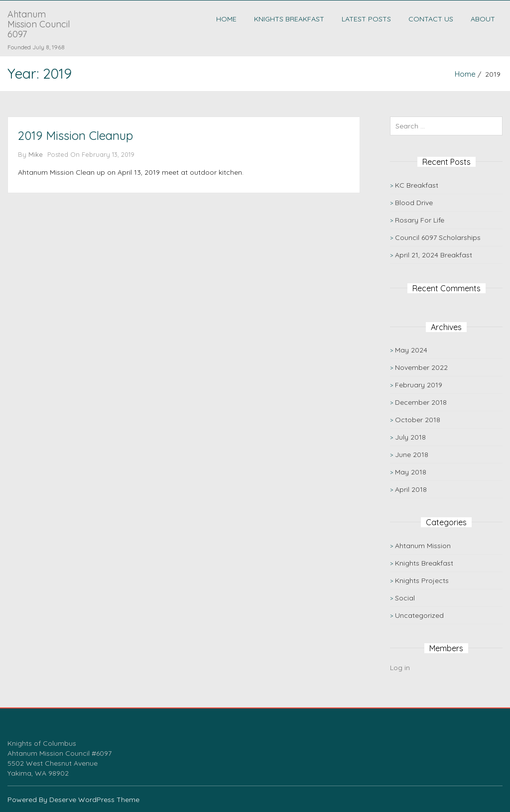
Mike (36, 154)
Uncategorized (419, 615)
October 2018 (418, 420)
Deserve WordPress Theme (94, 800)
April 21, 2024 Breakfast (434, 255)
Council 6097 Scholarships (438, 237)
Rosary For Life (420, 220)
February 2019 (419, 385)
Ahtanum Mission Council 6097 (39, 24)
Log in (400, 668)
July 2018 (410, 437)
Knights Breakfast (289, 19)
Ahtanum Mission (423, 546)
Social (405, 598)
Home (226, 19)
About (483, 19)
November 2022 (421, 367)
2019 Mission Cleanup (75, 135)
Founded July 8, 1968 (36, 47)
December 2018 (421, 402)
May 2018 (411, 472)
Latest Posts (366, 19)
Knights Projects (422, 580)
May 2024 (411, 350)
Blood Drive (414, 203)
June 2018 (412, 455)
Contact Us (431, 19)
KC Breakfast (417, 185)
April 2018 (411, 489)
